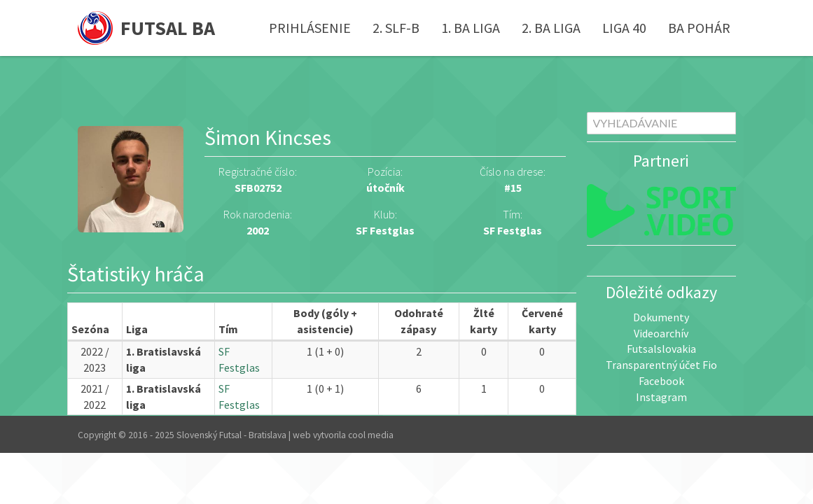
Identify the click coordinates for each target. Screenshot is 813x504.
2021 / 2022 (95, 397)
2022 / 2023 (95, 359)
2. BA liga (551, 28)
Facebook (661, 381)
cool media (371, 435)
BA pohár (699, 28)
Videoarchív (661, 333)
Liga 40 (624, 28)
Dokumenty (661, 317)
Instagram (661, 397)
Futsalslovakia (661, 349)
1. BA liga (471, 28)
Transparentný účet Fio (661, 365)
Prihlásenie (310, 28)
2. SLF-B (396, 28)
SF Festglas (513, 230)
